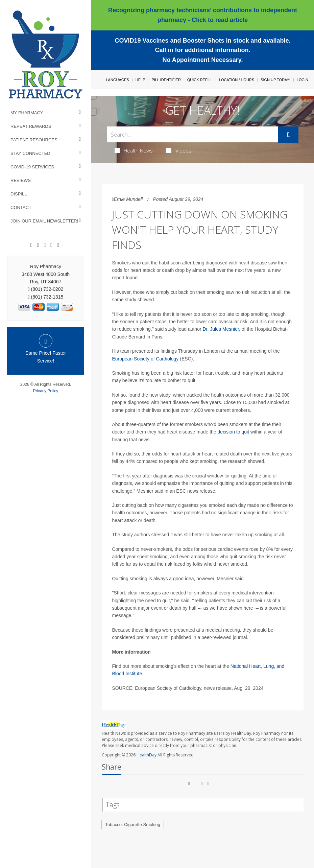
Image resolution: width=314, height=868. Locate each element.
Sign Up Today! (275, 80)
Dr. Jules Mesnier (221, 329)
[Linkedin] (45, 245)
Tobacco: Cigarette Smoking (133, 825)
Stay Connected (30, 153)
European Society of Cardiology (145, 359)
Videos (179, 150)
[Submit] (288, 135)
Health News (134, 150)
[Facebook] (31, 245)
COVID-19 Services (32, 167)
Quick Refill (200, 80)
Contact (21, 207)
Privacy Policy (46, 391)
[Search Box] (192, 134)
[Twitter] (58, 245)
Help (140, 80)
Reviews (21, 180)
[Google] (38, 245)
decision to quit (233, 432)
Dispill (19, 194)
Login (303, 80)
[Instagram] (51, 245)
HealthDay (147, 755)
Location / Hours (237, 80)
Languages (117, 80)
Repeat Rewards (31, 126)
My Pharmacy (27, 113)
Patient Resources (34, 140)
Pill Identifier (166, 80)
